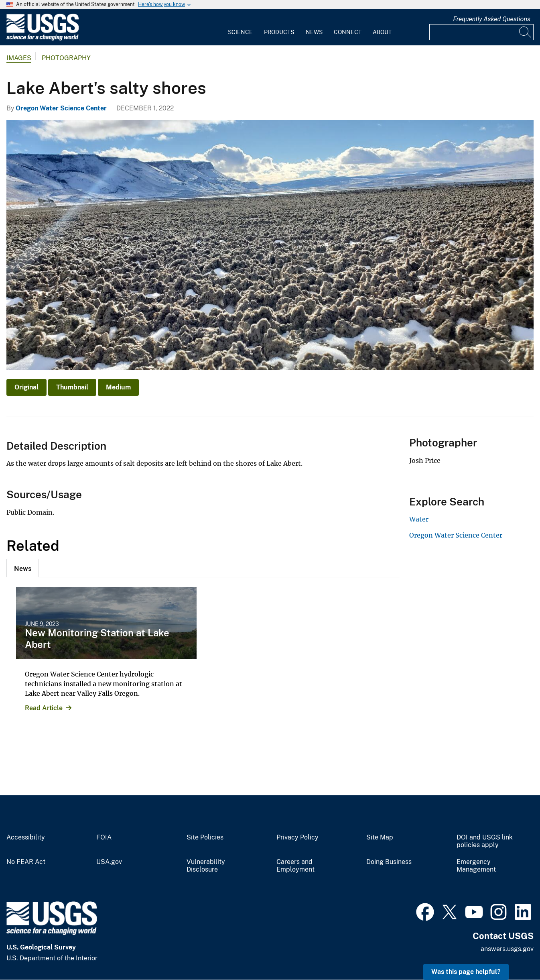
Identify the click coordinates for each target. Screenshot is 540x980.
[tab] (23, 568)
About (382, 32)
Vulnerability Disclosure (206, 866)
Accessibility (26, 837)
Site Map (380, 837)
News (314, 32)
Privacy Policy (297, 837)
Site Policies (205, 837)
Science (240, 32)
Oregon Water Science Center (61, 108)
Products (279, 32)
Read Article (44, 708)
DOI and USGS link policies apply (485, 841)
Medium (118, 387)
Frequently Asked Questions (492, 19)
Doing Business (389, 862)
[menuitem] (240, 27)
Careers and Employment (295, 866)
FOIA (104, 837)
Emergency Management (476, 866)
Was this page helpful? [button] (466, 972)
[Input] (481, 32)
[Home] (43, 39)
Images (19, 58)
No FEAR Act (26, 862)
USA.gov (109, 862)
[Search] (526, 32)
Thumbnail (72, 387)
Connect (348, 32)
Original (26, 387)
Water (419, 519)
